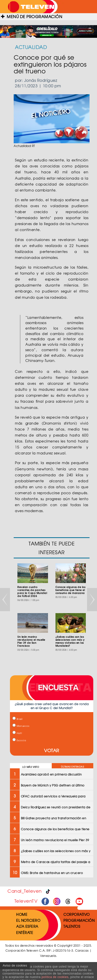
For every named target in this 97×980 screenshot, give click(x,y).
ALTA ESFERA (27, 926)
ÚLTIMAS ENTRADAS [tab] (72, 767)
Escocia (19, 740)
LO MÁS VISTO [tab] (31, 767)
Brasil (18, 719)
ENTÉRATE (25, 932)
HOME (22, 914)
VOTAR (52, 750)
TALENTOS (72, 926)
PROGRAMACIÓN (79, 920)
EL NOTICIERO (28, 920)
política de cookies (55, 977)
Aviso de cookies (15, 966)
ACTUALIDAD (31, 47)
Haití (17, 733)
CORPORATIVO (77, 914)
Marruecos (21, 726)
